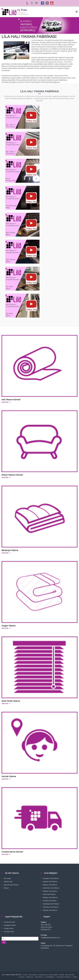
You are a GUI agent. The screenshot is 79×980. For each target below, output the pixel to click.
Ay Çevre (25, 975)
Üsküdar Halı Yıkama (50, 910)
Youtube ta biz (9, 932)
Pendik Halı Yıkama (50, 901)
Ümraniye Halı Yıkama (51, 907)
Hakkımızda (8, 882)
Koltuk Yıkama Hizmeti (12, 475)
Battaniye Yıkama (10, 550)
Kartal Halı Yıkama (49, 894)
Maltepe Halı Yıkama (50, 898)
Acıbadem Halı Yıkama (51, 878)
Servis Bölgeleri (50, 977)
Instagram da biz (10, 925)
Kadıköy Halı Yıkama (50, 891)
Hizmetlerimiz (39, 977)
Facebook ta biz (9, 922)
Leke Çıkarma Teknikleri (64, 977)
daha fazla (5, 402)
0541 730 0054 (70, 975)
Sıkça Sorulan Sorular (11, 885)
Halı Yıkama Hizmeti (11, 400)
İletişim (6, 888)
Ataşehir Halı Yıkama (50, 882)
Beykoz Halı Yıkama (50, 885)
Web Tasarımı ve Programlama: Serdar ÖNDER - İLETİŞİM (46, 975)
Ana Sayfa (7, 878)
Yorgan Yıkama (8, 626)
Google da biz (9, 928)
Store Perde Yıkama (11, 701)
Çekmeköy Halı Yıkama (51, 888)
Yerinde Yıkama (9, 776)
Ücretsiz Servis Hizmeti (12, 852)
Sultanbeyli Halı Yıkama (51, 904)
